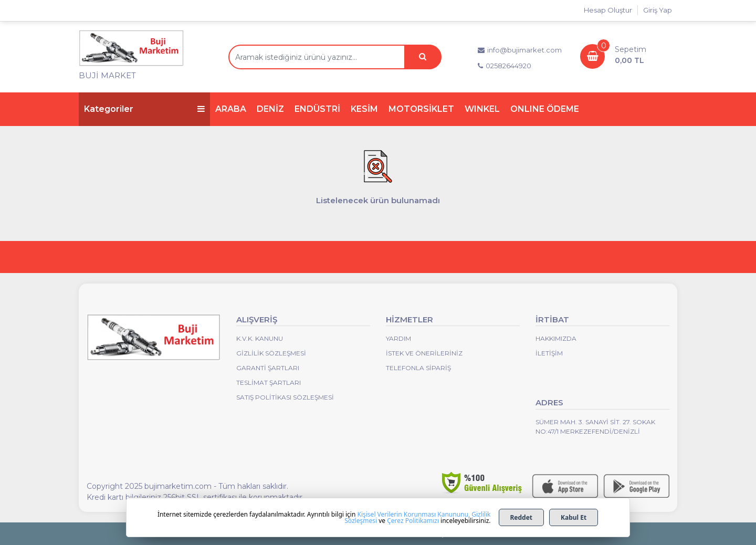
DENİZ (270, 109)
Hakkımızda (556, 338)
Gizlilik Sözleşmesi (271, 353)
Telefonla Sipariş (418, 368)
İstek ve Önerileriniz (424, 353)
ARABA (231, 109)
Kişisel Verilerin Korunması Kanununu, (414, 514)
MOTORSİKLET (421, 109)
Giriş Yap (658, 10)
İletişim (549, 353)
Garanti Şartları (268, 368)
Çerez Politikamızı (413, 521)
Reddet (522, 517)
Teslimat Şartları (269, 382)
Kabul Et (574, 517)
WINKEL (482, 109)
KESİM (364, 109)
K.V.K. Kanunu (260, 338)
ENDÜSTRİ (317, 109)
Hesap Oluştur (608, 10)
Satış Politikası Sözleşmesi (285, 397)
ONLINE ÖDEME (545, 109)
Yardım (398, 338)
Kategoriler (144, 109)
